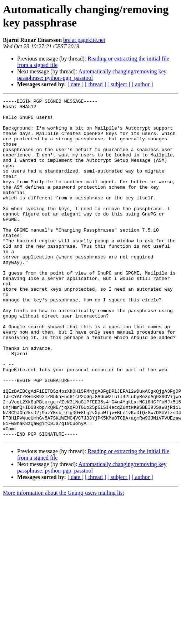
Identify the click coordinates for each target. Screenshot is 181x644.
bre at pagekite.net (84, 40)
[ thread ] (95, 84)
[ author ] (142, 84)
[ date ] (76, 84)
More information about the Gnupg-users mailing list (64, 560)
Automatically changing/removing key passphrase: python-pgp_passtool (92, 75)
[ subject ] (119, 84)
